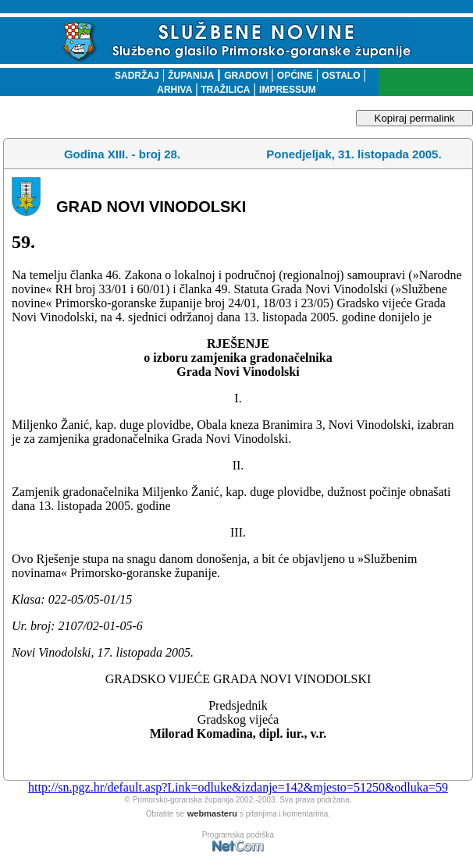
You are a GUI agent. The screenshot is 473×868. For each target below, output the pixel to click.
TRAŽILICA (224, 90)
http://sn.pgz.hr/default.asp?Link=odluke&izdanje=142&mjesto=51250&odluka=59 (238, 787)
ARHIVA (174, 90)
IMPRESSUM (288, 90)
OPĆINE (295, 76)
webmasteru (212, 813)
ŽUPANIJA (191, 76)
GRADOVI (246, 76)
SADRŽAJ (133, 76)
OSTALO (341, 76)
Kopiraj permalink (415, 118)
